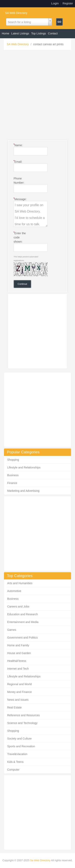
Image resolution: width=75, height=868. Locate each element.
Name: (18, 145)
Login (55, 3)
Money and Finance (19, 692)
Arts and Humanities (20, 583)
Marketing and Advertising (23, 491)
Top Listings (39, 33)
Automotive (14, 591)
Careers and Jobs (18, 606)
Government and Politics (22, 638)
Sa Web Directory (40, 860)
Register (68, 3)
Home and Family (18, 645)
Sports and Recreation (21, 746)
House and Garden (19, 653)
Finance (12, 483)
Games (12, 630)
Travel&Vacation (17, 754)
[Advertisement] (37, 96)
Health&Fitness (17, 661)
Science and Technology (22, 723)
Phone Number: (19, 181)
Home (5, 33)
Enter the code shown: (20, 237)
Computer (13, 770)
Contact (53, 33)
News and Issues (18, 700)
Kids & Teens (15, 762)
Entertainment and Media (23, 622)
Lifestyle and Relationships (24, 467)
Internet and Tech (18, 669)
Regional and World (19, 684)
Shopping (13, 460)
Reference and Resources (23, 715)
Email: (18, 162)
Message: (20, 199)
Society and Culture (19, 739)
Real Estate (14, 707)
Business (13, 475)
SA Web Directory (16, 13)
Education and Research (22, 614)
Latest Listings (20, 33)
